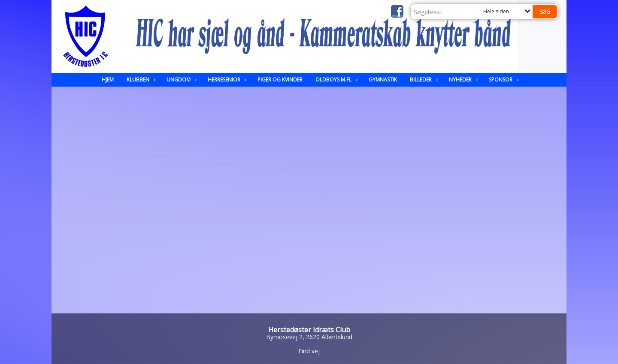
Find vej (309, 351)
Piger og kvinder (280, 80)
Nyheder (462, 80)
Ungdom (181, 80)
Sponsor (503, 80)
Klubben (140, 80)
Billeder (423, 80)
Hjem (108, 80)
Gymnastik (383, 80)
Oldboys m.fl (336, 80)
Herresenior (226, 80)
